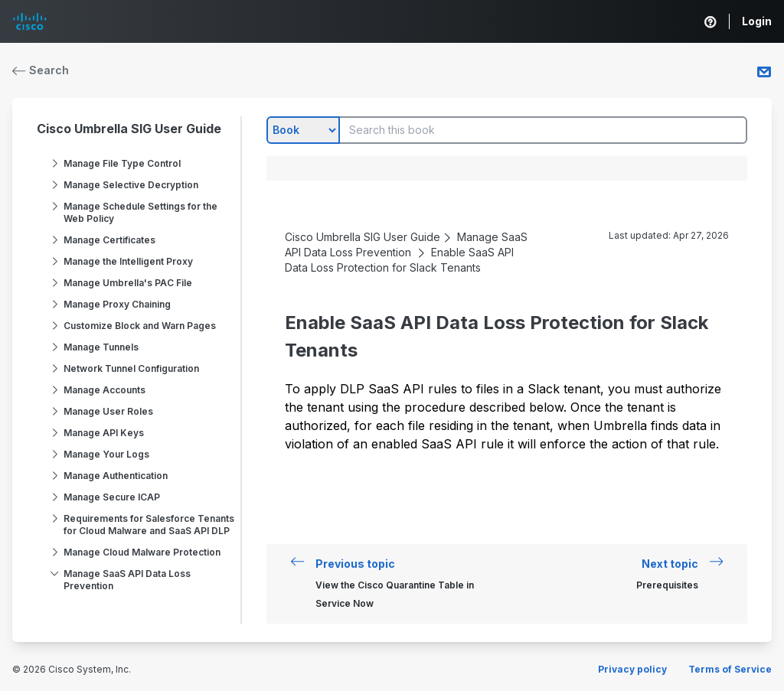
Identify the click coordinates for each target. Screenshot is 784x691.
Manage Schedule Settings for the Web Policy (140, 212)
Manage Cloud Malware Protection (142, 552)
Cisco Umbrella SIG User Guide (129, 129)
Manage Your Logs (106, 454)
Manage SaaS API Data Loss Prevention (127, 580)
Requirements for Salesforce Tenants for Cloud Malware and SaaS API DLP (149, 525)
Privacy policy (632, 669)
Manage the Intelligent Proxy (128, 261)
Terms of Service (730, 669)
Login (757, 21)
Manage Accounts (105, 390)
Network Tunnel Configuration (131, 368)
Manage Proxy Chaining (117, 304)
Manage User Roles (108, 411)
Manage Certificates (109, 240)
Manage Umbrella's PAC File (128, 283)
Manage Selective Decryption (131, 185)
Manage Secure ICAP (112, 497)
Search (41, 70)
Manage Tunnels (101, 347)
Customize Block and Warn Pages (140, 326)
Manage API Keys (104, 433)
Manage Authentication (116, 476)
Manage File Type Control (122, 163)
